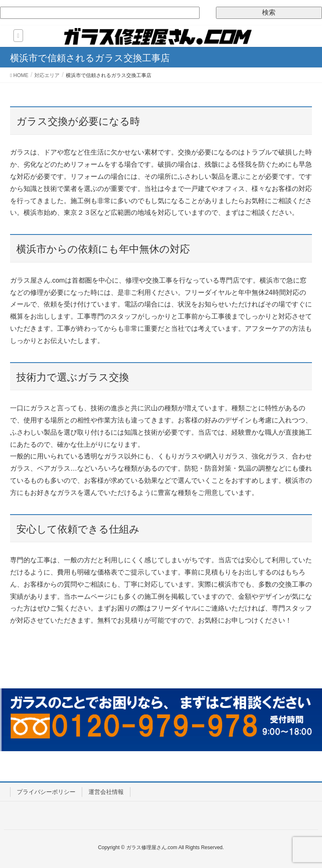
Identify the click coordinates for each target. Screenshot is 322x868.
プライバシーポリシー (46, 792)
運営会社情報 (106, 792)
